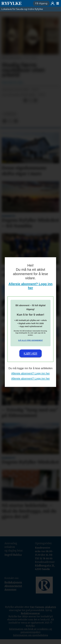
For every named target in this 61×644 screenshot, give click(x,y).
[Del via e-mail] (35, 100)
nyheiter (10, 114)
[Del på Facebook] (25, 100)
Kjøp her (30, 353)
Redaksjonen (13, 582)
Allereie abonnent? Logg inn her (30, 286)
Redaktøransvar (30, 613)
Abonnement (13, 586)
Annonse (10, 589)
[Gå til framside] (11, 3)
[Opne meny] (58, 3)
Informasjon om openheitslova (30, 635)
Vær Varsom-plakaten (43, 607)
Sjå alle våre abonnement (30, 340)
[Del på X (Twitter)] (30, 100)
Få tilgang (41, 3)
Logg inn (53, 3)
